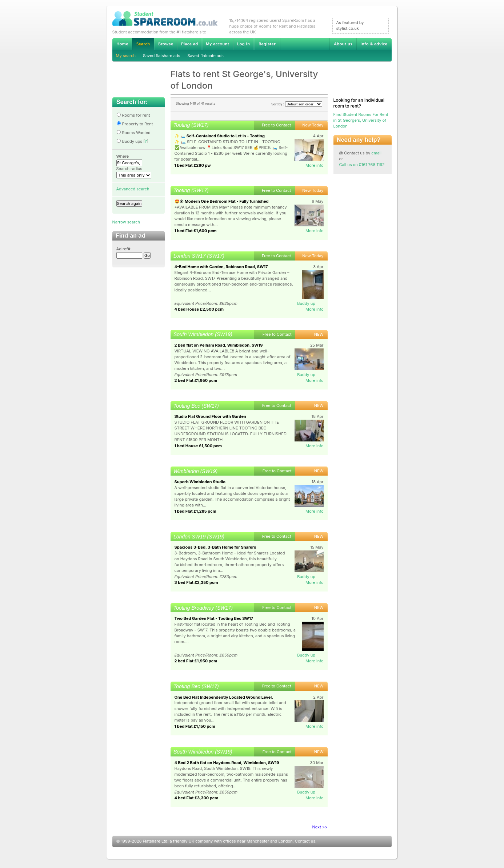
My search (126, 56)
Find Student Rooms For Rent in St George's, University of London (361, 120)
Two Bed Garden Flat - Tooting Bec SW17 (214, 618)
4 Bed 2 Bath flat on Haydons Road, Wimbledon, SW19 (227, 763)
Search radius (129, 169)
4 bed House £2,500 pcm (199, 309)
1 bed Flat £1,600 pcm (196, 231)
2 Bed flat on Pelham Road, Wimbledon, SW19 (219, 345)
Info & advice (374, 44)
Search (143, 44)
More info (315, 165)
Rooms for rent (133, 115)
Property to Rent (135, 124)
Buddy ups (129, 141)
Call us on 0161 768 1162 (362, 165)
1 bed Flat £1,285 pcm (195, 511)
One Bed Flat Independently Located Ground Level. (224, 697)
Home (122, 44)
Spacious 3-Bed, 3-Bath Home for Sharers (215, 547)
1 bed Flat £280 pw (193, 165)
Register (267, 44)
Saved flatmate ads (205, 56)
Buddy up (306, 303)
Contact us (305, 841)
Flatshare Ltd (155, 841)
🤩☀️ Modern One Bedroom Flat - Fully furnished (222, 201)
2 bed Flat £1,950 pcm (196, 380)
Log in (243, 44)
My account (217, 44)
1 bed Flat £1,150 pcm (195, 726)
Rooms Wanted (133, 133)
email (376, 153)
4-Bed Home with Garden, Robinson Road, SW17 (221, 267)
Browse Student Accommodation (165, 44)
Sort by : (297, 104)
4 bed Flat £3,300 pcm (197, 798)
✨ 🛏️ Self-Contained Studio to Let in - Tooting (220, 136)
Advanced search (133, 189)
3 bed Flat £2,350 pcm (196, 582)
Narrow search (126, 222)
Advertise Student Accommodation (189, 44)
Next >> (320, 827)
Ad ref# (123, 249)
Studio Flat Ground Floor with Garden (210, 416)
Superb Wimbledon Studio (200, 482)
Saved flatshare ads (161, 56)
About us (343, 44)
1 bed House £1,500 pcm (198, 446)
